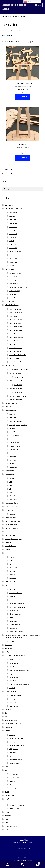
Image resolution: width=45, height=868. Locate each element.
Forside (7, 16)
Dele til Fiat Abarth (16, 330)
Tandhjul (8, 731)
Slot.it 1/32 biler (10, 474)
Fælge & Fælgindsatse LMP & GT (20, 670)
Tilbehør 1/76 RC (15, 809)
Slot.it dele (13, 496)
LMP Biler (12, 596)
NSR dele (12, 514)
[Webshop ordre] (12, 31)
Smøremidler (9, 727)
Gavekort (8, 812)
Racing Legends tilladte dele (19, 369)
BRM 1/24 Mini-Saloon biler (13, 209)
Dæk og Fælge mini (16, 313)
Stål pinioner (14, 749)
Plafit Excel (13, 568)
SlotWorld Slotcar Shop (14, 7)
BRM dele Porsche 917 (16, 388)
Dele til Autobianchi (16, 320)
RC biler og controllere (17, 805)
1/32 (6, 770)
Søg (23, 864)
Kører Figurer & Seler (16, 699)
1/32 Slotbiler (14, 774)
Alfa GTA (12, 414)
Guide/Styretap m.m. (11, 652)
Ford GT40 (13, 280)
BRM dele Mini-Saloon (12, 305)
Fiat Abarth (13, 227)
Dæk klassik (13, 681)
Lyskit (7, 717)
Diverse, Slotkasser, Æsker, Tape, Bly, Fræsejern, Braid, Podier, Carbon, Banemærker (22, 636)
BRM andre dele (10, 365)
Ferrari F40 (13, 432)
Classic (12, 478)
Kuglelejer (8, 710)
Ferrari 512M (13, 277)
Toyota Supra (14, 467)
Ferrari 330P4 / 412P (16, 273)
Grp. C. (12, 485)
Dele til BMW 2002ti (16, 323)
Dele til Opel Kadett (16, 348)
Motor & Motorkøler (11, 720)
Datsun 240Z (13, 223)
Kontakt (7, 830)
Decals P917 (18, 393)
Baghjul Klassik (14, 674)
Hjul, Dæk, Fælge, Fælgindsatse (15, 655)
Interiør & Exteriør (10, 691)
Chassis (7, 549)
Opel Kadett (13, 244)
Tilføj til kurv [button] (22, 157)
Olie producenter (15, 625)
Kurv (6, 823)
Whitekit (12, 265)
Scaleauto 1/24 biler (11, 403)
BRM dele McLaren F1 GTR (18, 396)
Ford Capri (13, 230)
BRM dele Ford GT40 (16, 381)
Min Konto (8, 816)
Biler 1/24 (8, 407)
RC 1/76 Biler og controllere (9, 800)
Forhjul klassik (14, 677)
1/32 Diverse (13, 785)
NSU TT (12, 241)
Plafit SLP (13, 571)
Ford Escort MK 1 (15, 435)
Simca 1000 (13, 258)
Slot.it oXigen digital (11, 503)
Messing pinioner (15, 742)
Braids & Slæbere (10, 546)
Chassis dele (9, 553)
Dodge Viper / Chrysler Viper (18, 425)
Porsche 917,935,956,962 (17, 607)
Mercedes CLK (14, 450)
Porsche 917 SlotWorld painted (19, 287)
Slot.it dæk (13, 499)
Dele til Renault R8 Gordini (18, 355)
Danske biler (13, 262)
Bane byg (12, 641)
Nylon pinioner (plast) (17, 745)
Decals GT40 (18, 385)
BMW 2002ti (13, 220)
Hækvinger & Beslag (16, 695)
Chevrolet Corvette (16, 421)
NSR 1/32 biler (9, 510)
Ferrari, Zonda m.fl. (16, 593)
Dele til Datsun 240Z (16, 327)
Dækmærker (13, 621)
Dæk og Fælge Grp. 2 (16, 309)
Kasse (7, 819)
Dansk (28, 2)
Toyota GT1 (13, 464)
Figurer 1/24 (8, 645)
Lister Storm (13, 439)
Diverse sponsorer (15, 614)
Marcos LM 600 (14, 442)
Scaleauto (13, 578)
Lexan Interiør (14, 702)
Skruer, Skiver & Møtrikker (13, 724)
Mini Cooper (13, 237)
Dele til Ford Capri (15, 334)
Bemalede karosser (11, 525)
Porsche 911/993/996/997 (17, 603)
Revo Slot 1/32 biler (11, 410)
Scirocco (12, 255)
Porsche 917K (14, 284)
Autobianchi (13, 216)
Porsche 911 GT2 (15, 457)
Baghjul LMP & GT (15, 660)
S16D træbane (9, 795)
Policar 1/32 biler (10, 518)
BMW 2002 (13, 418)
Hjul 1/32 (12, 688)
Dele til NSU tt (14, 344)
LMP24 (7, 792)
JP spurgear (13, 752)
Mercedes (12, 600)
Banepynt (8, 542)
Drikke (11, 618)
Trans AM (12, 298)
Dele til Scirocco (15, 358)
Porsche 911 (13, 248)
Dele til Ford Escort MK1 (17, 337)
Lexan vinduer (14, 706)
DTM (11, 482)
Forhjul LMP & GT (15, 663)
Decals (7, 585)
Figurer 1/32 (8, 648)
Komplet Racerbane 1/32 (12, 521)
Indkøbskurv (35, 863)
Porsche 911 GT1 (15, 294)
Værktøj (7, 766)
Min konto (8, 864)
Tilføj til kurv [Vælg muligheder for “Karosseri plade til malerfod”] (22, 96)
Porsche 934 (13, 460)
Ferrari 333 (13, 428)
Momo (11, 561)
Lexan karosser (10, 532)
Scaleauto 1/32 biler (11, 506)
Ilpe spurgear (14, 756)
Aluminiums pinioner (16, 738)
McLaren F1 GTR (15, 291)
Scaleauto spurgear (16, 759)
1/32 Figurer (13, 788)
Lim (6, 713)
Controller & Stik (10, 582)
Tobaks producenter (16, 632)
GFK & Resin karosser (11, 528)
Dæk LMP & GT (14, 667)
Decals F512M (18, 377)
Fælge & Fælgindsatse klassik (19, 684)
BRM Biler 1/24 (9, 269)
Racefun (12, 575)
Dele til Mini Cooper (16, 341)
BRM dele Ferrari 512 (16, 373)
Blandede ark (14, 610)
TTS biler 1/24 (9, 301)
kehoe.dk (27, 848)
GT (10, 489)
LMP (11, 492)
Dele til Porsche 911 (16, 351)
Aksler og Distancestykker (13, 539)
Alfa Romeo (13, 213)
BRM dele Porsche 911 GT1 (18, 400)
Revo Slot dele (9, 471)
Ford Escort (13, 234)
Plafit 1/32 (13, 564)
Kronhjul (12, 735)
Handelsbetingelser (11, 826)
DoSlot (12, 557)
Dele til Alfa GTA (15, 316)
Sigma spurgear (15, 763)
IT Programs (9, 205)
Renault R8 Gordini (15, 251)
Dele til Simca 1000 (16, 362)
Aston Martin (14, 589)
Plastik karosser (10, 535)
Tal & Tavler (13, 628)
